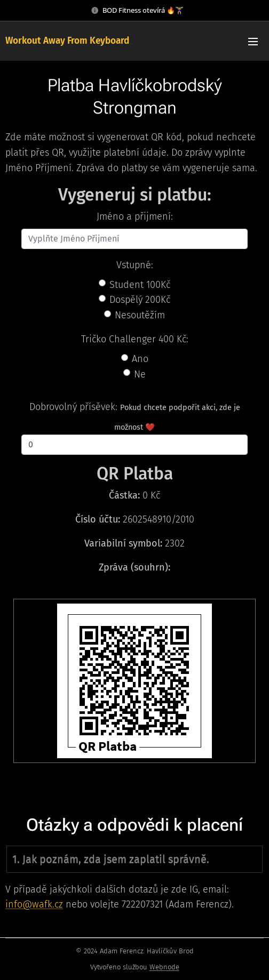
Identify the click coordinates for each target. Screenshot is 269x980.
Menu (253, 42)
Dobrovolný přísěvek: (73, 407)
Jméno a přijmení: (135, 216)
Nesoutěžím (140, 315)
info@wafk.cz (34, 905)
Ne (140, 374)
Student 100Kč (140, 285)
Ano (140, 359)
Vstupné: (135, 265)
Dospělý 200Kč (140, 300)
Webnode (164, 967)
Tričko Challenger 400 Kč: (135, 339)
